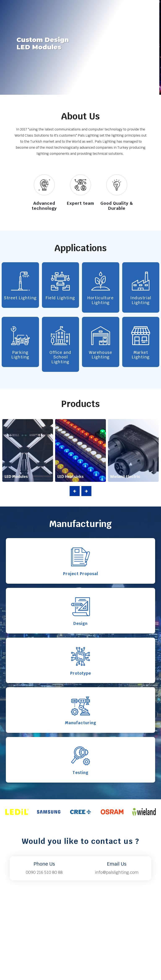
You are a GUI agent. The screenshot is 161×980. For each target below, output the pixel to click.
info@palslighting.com (117, 872)
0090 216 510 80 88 (44, 872)
